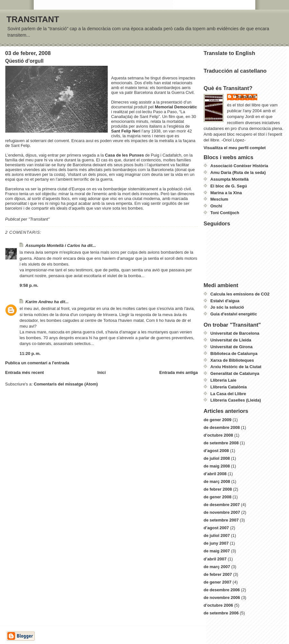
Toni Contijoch (225, 213)
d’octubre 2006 (218, 605)
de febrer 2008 (218, 489)
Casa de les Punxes (125, 155)
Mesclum (219, 199)
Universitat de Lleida (231, 340)
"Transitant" (245, 97)
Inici (101, 372)
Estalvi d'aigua (225, 301)
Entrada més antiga (179, 372)
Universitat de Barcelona (235, 333)
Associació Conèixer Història (239, 166)
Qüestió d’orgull (24, 61)
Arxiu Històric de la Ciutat (236, 367)
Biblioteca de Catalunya (234, 354)
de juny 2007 (216, 543)
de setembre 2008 (221, 443)
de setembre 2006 (221, 613)
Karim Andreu (39, 302)
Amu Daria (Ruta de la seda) (238, 172)
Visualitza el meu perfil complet (235, 148)
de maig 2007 (217, 551)
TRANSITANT (33, 19)
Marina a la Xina (226, 193)
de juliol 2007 (217, 535)
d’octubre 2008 (218, 435)
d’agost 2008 (216, 451)
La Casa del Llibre (228, 394)
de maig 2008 (217, 466)
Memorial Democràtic (176, 107)
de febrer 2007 (218, 574)
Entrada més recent (25, 372)
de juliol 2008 (217, 458)
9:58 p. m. (29, 285)
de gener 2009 (218, 420)
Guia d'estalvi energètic (234, 314)
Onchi (216, 206)
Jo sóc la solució (227, 307)
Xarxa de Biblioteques (232, 360)
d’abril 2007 (215, 559)
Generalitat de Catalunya (235, 373)
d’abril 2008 (215, 474)
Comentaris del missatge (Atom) (66, 384)
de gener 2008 (218, 497)
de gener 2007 (218, 582)
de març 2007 (217, 567)
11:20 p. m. (30, 354)
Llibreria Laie (223, 380)
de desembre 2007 (222, 505)
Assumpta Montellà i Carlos (53, 245)
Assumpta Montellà (229, 179)
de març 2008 (217, 481)
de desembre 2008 (222, 427)
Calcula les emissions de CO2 (240, 294)
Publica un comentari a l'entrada (37, 363)
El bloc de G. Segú (229, 186)
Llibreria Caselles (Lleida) (236, 400)
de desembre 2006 (222, 590)
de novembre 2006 (222, 598)
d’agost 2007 (216, 528)
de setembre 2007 (221, 520)
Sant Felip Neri (126, 131)
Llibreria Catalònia (228, 387)
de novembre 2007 (222, 512)
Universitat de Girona (231, 347)
